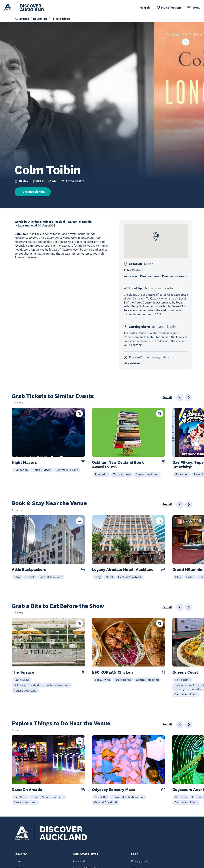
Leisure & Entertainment (47, 797)
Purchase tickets (33, 192)
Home (18, 861)
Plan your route (150, 276)
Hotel (110, 577)
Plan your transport (174, 276)
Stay (18, 577)
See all (167, 397)
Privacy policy (140, 861)
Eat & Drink (22, 680)
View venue (130, 276)
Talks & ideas (42, 470)
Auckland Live (82, 861)
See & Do (20, 797)
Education (21, 470)
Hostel (30, 577)
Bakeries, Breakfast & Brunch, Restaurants (42, 685)
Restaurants (123, 680)
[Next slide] (189, 397)
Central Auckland (67, 470)
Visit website (132, 363)
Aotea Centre (75, 181)
